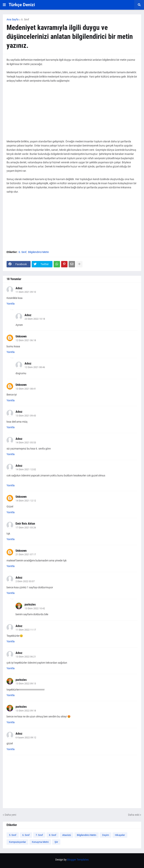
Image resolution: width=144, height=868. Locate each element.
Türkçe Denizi (22, 5)
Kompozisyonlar (17, 842)
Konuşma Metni (40, 842)
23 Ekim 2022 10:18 (35, 319)
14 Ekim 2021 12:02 (26, 469)
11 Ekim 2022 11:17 (26, 630)
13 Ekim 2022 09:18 (26, 711)
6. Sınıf (25, 19)
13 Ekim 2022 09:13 (26, 684)
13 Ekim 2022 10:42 (35, 608)
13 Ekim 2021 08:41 (26, 389)
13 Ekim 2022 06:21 (26, 657)
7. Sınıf (39, 835)
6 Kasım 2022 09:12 (26, 738)
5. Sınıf (13, 835)
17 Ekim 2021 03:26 (26, 528)
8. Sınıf (53, 835)
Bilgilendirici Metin (39, 252)
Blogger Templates (78, 860)
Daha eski (134, 815)
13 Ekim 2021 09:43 (26, 416)
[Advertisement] (72, 113)
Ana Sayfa (13, 19)
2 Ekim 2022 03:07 (25, 581)
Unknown (21, 336)
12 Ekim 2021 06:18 (26, 340)
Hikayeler (120, 835)
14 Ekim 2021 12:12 (26, 501)
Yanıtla (11, 304)
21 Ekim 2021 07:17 (26, 555)
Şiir (56, 842)
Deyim (106, 835)
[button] (4, 5)
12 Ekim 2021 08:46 (35, 367)
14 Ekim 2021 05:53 (26, 443)
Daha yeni (10, 815)
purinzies (30, 604)
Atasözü (67, 835)
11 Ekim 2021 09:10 (26, 292)
